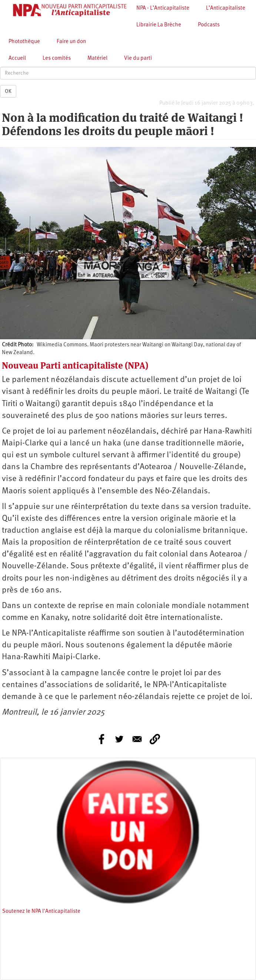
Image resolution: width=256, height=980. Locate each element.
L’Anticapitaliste (226, 8)
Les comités (57, 58)
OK (8, 91)
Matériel (97, 58)
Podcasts (209, 25)
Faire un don (71, 42)
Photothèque (24, 42)
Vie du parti (138, 58)
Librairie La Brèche (159, 25)
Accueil (17, 58)
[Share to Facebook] (102, 739)
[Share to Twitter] (119, 739)
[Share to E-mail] (137, 739)
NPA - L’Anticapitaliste (163, 8)
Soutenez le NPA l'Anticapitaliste (41, 912)
